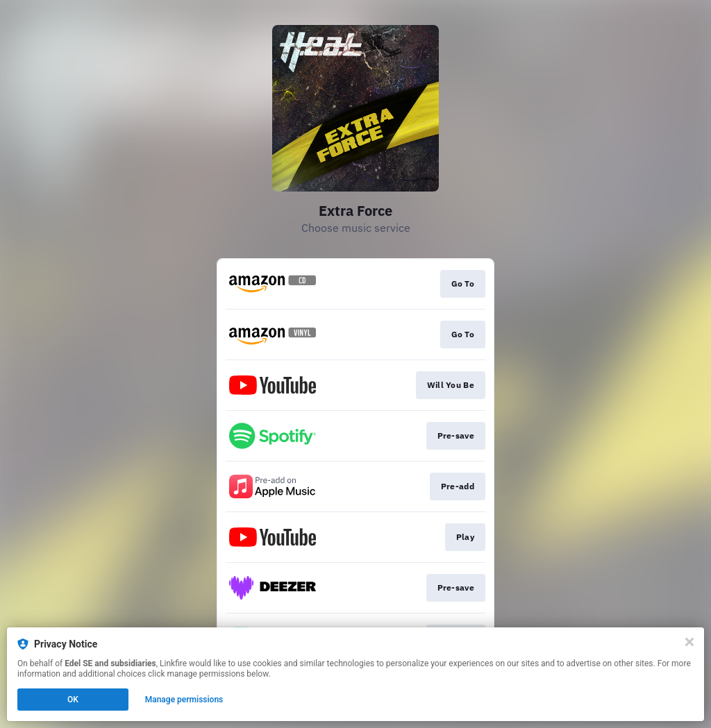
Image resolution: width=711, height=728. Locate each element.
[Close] (689, 642)
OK (73, 700)
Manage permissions (184, 700)
